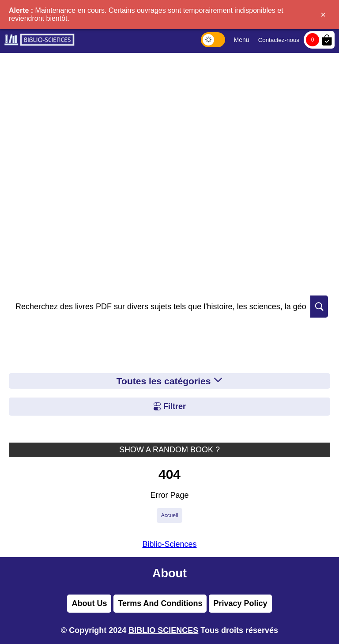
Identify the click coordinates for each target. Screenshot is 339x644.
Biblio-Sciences (169, 544)
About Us (89, 603)
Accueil (170, 515)
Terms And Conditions (160, 603)
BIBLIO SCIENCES (163, 630)
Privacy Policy (240, 603)
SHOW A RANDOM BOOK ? (169, 450)
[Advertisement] (169, 119)
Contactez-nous (279, 40)
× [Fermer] (323, 15)
